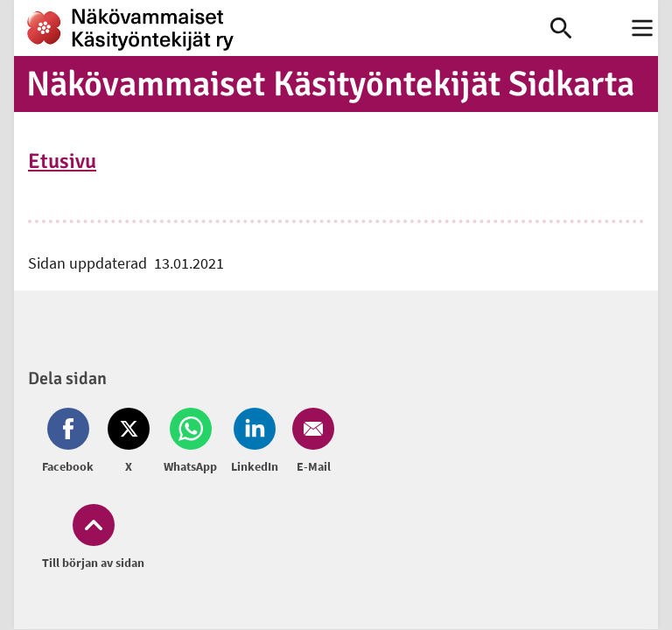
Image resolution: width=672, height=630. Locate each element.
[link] (282, 28)
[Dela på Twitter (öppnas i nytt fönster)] (129, 442)
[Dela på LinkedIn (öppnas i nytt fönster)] (255, 442)
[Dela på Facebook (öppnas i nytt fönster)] (71, 442)
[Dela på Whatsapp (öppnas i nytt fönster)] (190, 442)
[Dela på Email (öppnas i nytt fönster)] (310, 442)
